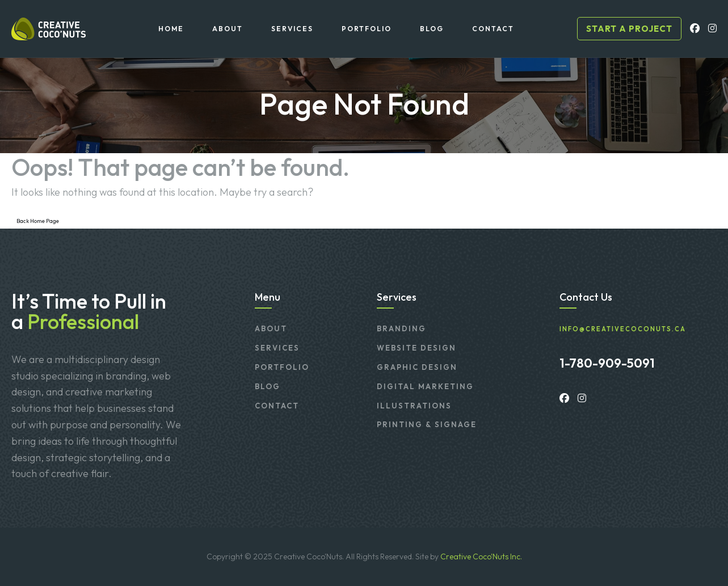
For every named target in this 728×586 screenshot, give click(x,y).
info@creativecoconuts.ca (623, 329)
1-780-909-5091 (607, 363)
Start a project (629, 29)
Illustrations (414, 406)
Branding (401, 328)
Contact (277, 406)
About (271, 328)
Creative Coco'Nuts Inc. (481, 557)
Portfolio (282, 367)
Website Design (416, 348)
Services (277, 348)
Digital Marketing (425, 386)
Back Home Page (38, 221)
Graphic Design (417, 367)
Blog (268, 386)
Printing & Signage (427, 424)
